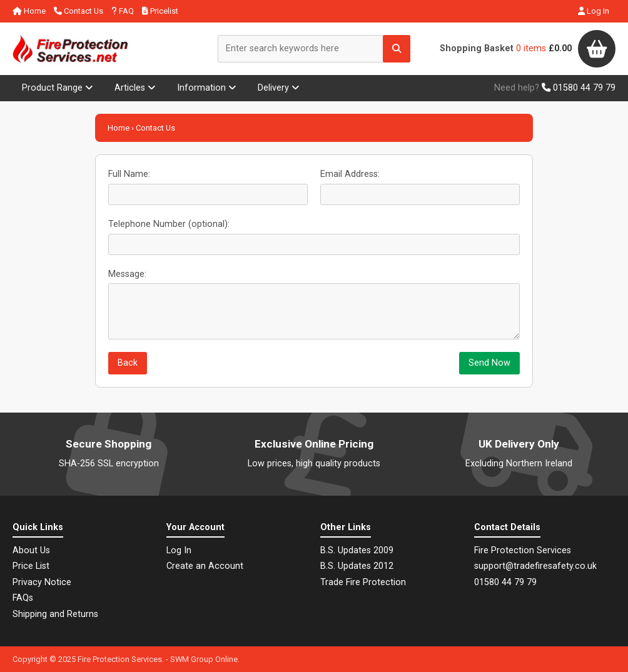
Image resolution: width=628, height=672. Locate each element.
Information (207, 88)
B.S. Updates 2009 (357, 550)
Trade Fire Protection (363, 582)
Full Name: (129, 174)
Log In (594, 11)
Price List (31, 566)
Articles (135, 88)
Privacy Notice (42, 582)
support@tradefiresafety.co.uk (535, 566)
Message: (127, 274)
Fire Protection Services (120, 659)
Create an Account (205, 566)
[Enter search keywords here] (314, 49)
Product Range (58, 88)
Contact (78, 11)
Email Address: (350, 174)
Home (29, 11)
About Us (31, 550)
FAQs (23, 598)
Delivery (279, 88)
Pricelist (160, 11)
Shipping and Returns (55, 614)
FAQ (123, 11)
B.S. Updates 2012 (357, 566)
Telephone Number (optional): (169, 224)
